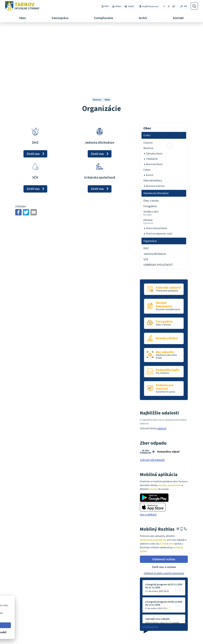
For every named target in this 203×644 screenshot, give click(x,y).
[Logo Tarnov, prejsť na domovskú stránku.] (22, 6)
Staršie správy (150, 564)
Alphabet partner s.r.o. (46, 609)
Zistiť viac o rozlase (164, 505)
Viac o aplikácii (148, 452)
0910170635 (187, 630)
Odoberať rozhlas (164, 497)
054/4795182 (187, 626)
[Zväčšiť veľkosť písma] (174, 6)
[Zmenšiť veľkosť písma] (164, 6)
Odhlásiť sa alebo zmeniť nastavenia (164, 511)
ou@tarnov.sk (188, 634)
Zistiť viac (33, 91)
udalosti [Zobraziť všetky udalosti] (162, 366)
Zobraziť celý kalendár (152, 397)
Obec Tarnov (30, 612)
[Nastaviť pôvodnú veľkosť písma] (169, 6)
